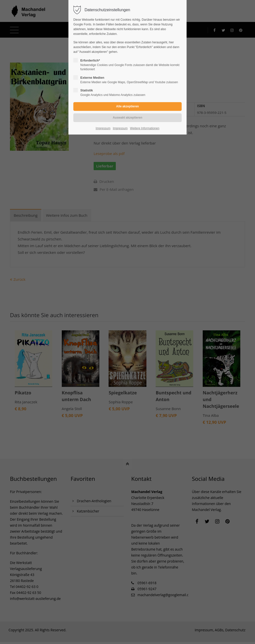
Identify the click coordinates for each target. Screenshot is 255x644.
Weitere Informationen (145, 128)
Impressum (103, 128)
